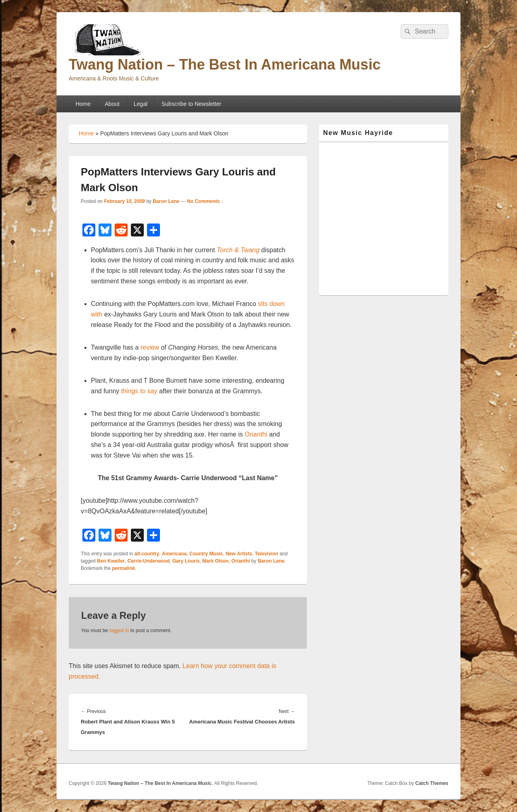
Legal (141, 104)
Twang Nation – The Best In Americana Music (225, 64)
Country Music (206, 554)
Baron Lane (166, 201)
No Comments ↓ (205, 201)
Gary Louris (186, 561)
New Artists (239, 554)
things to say (139, 391)
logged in (119, 631)
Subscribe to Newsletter (191, 104)
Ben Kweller (111, 561)
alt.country (147, 554)
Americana (174, 554)
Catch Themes (432, 783)
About (112, 104)
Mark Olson (215, 561)
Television (267, 554)
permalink (123, 568)
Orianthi (256, 434)
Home (83, 104)
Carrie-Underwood (148, 561)
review (150, 347)
